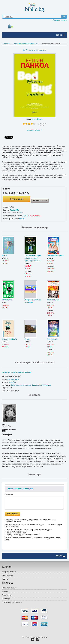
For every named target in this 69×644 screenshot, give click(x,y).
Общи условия (8, 575)
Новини (5, 591)
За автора (6, 372)
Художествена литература (26, 44)
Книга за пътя (52, 339)
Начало (7, 44)
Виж (21, 213)
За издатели (7, 595)
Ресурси (5, 579)
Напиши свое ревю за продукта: (20, 489)
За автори (6, 599)
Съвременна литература (41, 385)
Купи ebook (17, 199)
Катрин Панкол (37, 119)
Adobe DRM (15, 210)
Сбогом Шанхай (53, 300)
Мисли (27, 339)
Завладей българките (55, 255)
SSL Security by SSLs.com (12, 602)
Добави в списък (35, 130)
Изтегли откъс (40, 201)
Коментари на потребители (21, 372)
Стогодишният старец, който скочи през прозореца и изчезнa (33, 258)
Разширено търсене (60, 20)
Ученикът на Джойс (9, 339)
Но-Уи (4, 255)
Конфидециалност (9, 572)
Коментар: (9, 494)
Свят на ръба (7, 300)
